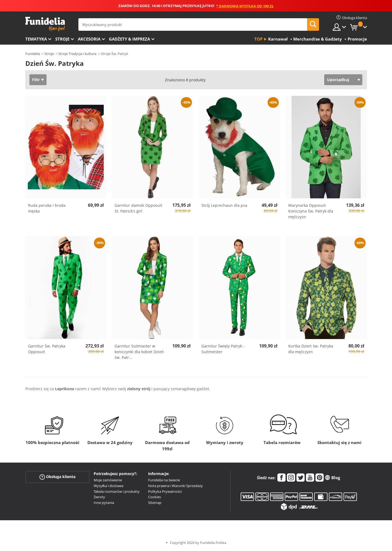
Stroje (62, 39)
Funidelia (33, 54)
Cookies (154, 497)
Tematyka (36, 39)
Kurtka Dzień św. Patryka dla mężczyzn (311, 349)
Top (258, 39)
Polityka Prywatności (165, 491)
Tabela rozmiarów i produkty (117, 491)
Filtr (36, 80)
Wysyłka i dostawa (108, 486)
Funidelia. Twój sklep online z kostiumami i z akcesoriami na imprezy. (45, 24)
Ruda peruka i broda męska (47, 208)
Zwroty (99, 497)
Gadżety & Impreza (129, 39)
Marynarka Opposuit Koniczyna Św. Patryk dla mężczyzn (311, 211)
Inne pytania (104, 503)
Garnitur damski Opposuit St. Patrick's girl (138, 208)
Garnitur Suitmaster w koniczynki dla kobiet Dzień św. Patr (139, 352)
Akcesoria (89, 39)
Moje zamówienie (108, 480)
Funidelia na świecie (164, 480)
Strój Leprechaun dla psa (224, 205)
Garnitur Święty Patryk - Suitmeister (223, 349)
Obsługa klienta (57, 477)
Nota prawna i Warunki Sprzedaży (175, 486)
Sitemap (155, 503)
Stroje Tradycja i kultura (77, 54)
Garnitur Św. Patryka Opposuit (47, 349)
